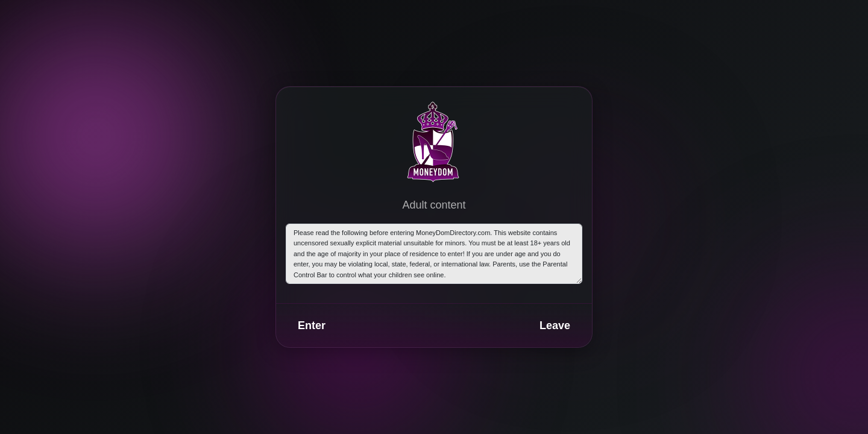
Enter (312, 325)
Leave (555, 325)
